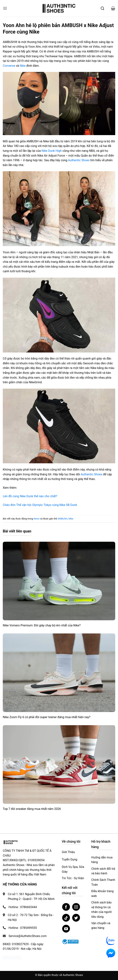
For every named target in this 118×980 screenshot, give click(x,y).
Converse (9, 66)
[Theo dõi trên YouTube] (66, 929)
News (37, 519)
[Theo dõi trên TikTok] (66, 918)
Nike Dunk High (52, 151)
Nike (23, 66)
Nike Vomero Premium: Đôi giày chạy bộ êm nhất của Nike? (42, 625)
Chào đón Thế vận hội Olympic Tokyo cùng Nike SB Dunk (40, 505)
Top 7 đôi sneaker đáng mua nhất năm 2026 (32, 809)
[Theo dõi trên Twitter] (76, 918)
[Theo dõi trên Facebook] (66, 907)
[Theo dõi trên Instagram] (76, 907)
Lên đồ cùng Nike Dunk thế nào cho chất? (30, 496)
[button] (5, 8)
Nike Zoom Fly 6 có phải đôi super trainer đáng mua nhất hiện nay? (47, 717)
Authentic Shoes (79, 160)
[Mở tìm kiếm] (102, 8)
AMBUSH (63, 519)
